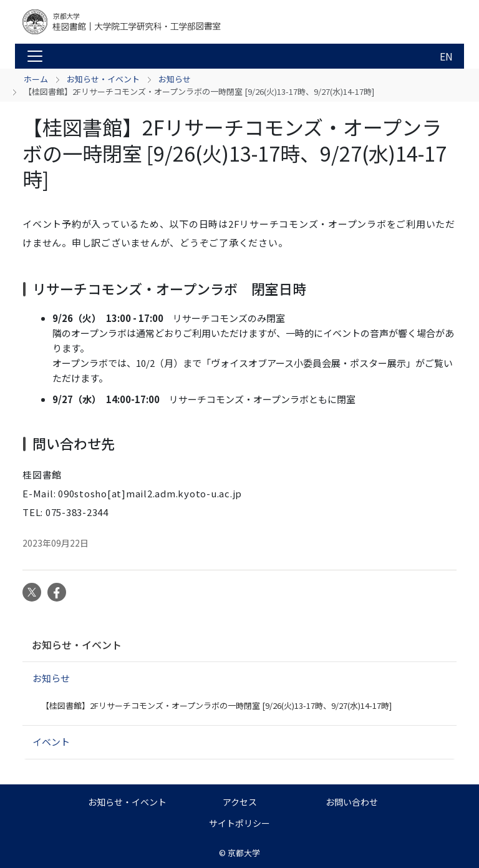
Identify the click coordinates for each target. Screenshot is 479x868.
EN (446, 56)
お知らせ (175, 79)
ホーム (36, 79)
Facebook (57, 592)
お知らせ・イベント (103, 79)
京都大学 (244, 853)
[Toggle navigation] (35, 56)
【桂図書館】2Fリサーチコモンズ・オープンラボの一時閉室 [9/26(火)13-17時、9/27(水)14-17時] (216, 705)
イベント (51, 742)
